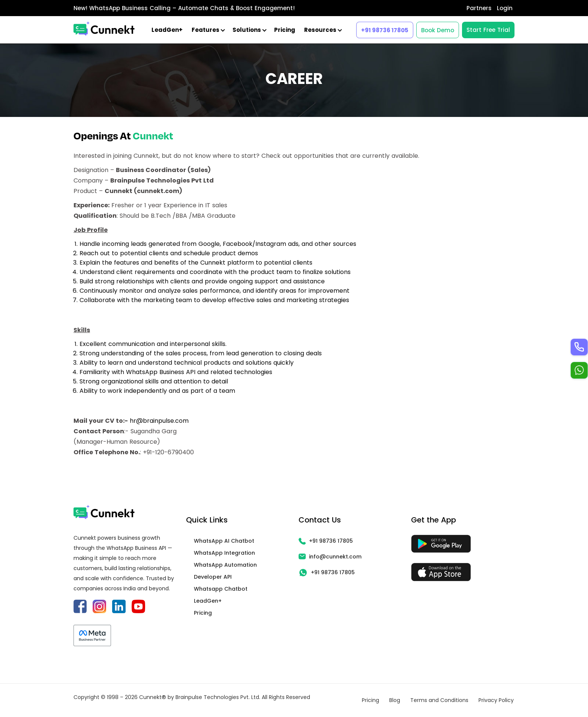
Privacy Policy (496, 700)
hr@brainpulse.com (159, 421)
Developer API (213, 577)
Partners (479, 8)
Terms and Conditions (439, 700)
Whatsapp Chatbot (221, 589)
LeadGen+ (167, 30)
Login (505, 8)
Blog (395, 700)
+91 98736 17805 (385, 30)
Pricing (285, 30)
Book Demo (438, 30)
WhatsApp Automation (225, 565)
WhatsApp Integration (224, 553)
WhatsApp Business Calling (130, 8)
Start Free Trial (488, 30)
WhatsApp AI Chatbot (224, 541)
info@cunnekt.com (330, 557)
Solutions (249, 30)
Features (208, 30)
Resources (322, 30)
